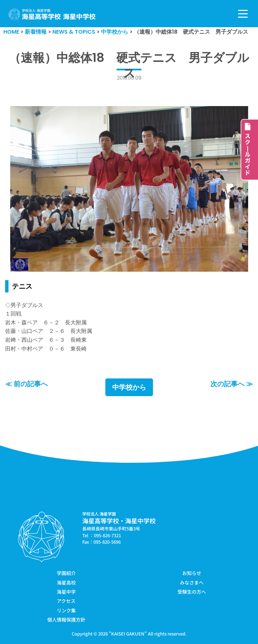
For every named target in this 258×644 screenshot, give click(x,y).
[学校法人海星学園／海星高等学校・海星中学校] (52, 14)
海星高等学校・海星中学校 (119, 521)
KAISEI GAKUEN (128, 634)
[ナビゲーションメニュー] (243, 14)
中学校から (129, 387)
